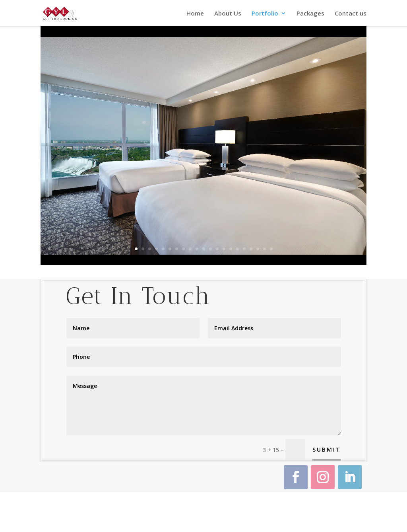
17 (244, 249)
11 (204, 249)
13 (217, 249)
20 (265, 249)
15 (231, 249)
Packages (310, 14)
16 (237, 249)
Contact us (351, 14)
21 (271, 249)
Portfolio (265, 14)
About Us (228, 14)
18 (251, 249)
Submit (327, 449)
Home (195, 14)
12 (210, 249)
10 (197, 249)
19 (258, 249)
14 (224, 249)
